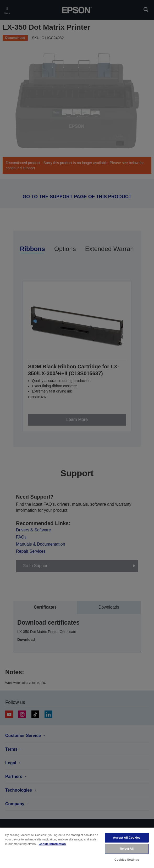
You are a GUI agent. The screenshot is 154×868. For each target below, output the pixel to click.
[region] (77, 848)
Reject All (127, 849)
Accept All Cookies (127, 838)
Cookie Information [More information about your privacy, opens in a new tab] (52, 844)
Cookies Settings (127, 860)
